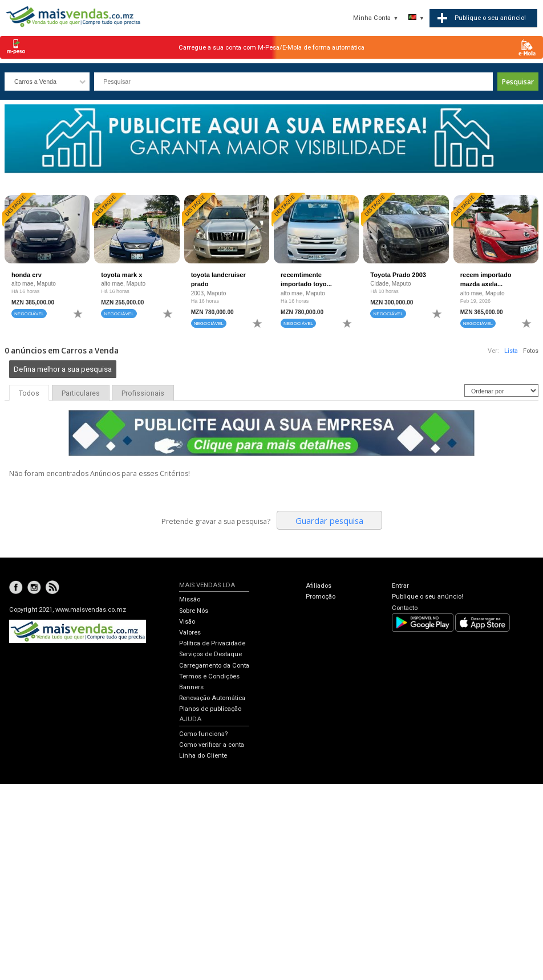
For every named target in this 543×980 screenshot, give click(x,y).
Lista (511, 351)
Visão (187, 622)
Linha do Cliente (203, 756)
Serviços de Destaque (210, 654)
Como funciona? (203, 734)
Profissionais (143, 393)
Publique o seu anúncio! (427, 597)
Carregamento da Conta (214, 666)
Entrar (400, 586)
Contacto (405, 608)
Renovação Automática (212, 698)
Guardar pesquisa (329, 521)
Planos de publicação (210, 709)
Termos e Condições (209, 676)
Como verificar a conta (212, 745)
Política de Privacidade (212, 643)
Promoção (321, 597)
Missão (190, 599)
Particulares (81, 393)
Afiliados (319, 586)
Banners (191, 687)
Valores (190, 633)
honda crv (27, 275)
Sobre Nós (194, 611)
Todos (29, 393)
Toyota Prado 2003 (398, 275)
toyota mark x (121, 275)
